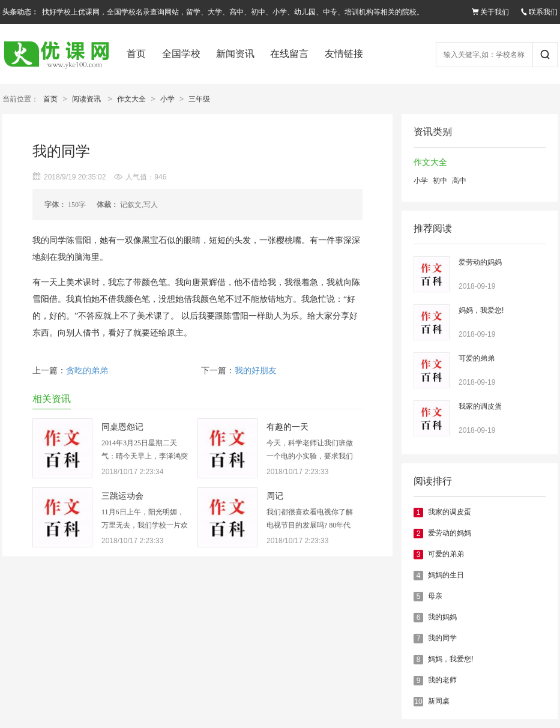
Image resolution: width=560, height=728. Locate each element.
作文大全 (131, 99)
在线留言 (289, 54)
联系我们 (539, 12)
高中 (459, 181)
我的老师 (442, 680)
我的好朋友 (256, 371)
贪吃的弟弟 (87, 371)
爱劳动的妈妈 (480, 262)
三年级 (199, 99)
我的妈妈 (442, 617)
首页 (136, 54)
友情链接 (344, 54)
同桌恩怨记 (122, 427)
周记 (275, 496)
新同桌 (439, 701)
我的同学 (442, 638)
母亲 (435, 596)
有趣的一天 (288, 427)
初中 (440, 181)
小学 (167, 99)
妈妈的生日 (446, 575)
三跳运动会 (122, 496)
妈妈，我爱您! (481, 310)
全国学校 (181, 54)
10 (418, 702)
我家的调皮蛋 (480, 406)
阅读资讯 (86, 99)
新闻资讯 (235, 54)
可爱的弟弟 (477, 358)
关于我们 (490, 12)
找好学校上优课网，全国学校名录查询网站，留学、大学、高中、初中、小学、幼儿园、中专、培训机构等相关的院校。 (233, 12)
